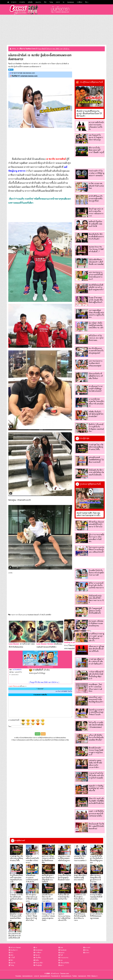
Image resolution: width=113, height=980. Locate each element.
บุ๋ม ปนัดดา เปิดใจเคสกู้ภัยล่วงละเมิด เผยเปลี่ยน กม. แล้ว (96, 325)
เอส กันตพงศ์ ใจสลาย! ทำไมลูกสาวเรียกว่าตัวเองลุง (96, 137)
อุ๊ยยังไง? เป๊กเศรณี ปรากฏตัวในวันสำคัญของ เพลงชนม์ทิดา (96, 428)
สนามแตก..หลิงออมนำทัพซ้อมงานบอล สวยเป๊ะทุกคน (96, 623)
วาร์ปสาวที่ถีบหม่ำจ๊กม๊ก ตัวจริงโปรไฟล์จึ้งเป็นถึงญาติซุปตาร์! (96, 675)
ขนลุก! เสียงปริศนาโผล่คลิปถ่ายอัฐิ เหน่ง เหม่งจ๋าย (80, 877)
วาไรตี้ (13, 958)
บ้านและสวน (64, 958)
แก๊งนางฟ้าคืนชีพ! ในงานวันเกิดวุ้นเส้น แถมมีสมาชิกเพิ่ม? (96, 737)
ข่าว (12, 953)
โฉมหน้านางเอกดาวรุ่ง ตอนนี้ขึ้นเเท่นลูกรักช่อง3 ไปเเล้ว (96, 712)
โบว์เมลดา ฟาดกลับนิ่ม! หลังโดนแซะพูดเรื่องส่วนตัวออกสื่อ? (16, 898)
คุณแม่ (62, 953)
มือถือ (37, 960)
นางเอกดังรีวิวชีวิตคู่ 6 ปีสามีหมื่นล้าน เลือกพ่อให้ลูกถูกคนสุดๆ (96, 859)
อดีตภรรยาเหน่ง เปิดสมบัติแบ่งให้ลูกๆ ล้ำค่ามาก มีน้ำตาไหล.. (95, 878)
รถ (64, 2)
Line (62, 948)
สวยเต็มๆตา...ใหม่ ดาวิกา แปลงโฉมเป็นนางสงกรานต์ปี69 (95, 688)
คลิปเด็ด (30, 2)
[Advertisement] (56, 30)
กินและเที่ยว (39, 963)
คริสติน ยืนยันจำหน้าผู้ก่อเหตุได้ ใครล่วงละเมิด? (96, 414)
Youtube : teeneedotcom (24, 976)
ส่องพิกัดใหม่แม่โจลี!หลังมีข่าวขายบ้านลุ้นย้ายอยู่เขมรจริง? (96, 287)
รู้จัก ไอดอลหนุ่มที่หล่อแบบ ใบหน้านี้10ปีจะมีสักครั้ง (95, 611)
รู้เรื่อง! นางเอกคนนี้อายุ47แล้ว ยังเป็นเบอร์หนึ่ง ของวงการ (96, 585)
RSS (89, 976)
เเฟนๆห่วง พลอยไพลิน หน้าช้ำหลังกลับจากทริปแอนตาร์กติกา (95, 764)
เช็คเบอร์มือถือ (65, 963)
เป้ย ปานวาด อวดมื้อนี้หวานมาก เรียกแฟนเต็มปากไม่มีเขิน (96, 538)
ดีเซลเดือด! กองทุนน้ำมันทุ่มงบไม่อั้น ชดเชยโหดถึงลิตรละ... (16, 917)
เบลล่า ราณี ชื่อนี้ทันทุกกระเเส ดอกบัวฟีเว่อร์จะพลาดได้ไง (96, 813)
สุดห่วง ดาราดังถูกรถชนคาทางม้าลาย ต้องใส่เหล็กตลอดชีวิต (48, 859)
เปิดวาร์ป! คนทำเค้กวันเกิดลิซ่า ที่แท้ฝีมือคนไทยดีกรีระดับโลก (96, 801)
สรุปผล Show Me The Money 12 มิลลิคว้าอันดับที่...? (96, 249)
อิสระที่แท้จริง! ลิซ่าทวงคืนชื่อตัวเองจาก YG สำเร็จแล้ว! (96, 236)
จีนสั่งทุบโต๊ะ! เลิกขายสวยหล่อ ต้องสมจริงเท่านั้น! (64, 897)
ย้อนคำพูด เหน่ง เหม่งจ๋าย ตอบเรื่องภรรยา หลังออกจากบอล (96, 212)
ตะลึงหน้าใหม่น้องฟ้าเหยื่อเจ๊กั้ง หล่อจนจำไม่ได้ (95, 224)
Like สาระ (38, 2)
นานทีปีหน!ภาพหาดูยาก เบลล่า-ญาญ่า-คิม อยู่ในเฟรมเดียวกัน (96, 637)
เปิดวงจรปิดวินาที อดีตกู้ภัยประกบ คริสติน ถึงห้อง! (96, 376)
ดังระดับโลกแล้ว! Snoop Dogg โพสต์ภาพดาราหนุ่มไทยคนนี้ (96, 751)
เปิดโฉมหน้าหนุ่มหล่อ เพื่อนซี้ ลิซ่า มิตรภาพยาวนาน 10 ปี (96, 599)
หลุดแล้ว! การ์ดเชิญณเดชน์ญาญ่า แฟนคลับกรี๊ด (96, 788)
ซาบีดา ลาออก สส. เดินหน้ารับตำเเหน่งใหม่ (96, 186)
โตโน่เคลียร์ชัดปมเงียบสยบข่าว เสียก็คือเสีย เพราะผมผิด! (96, 262)
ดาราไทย (51, 64)
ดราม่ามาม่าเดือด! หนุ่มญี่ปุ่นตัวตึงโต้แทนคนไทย (96, 897)
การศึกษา (80, 2)
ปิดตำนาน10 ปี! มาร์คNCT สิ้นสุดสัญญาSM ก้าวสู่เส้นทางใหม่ (31, 917)
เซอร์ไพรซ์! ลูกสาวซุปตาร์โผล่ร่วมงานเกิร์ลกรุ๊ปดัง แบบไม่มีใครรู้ (48, 878)
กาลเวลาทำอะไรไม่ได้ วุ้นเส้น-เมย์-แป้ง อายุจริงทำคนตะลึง (96, 775)
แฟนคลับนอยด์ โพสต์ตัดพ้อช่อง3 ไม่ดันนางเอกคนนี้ (96, 460)
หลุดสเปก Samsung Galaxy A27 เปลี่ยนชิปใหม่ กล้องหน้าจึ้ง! (64, 917)
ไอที (61, 955)
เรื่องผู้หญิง (39, 965)
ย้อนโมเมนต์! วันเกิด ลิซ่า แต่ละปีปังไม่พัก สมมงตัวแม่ (96, 826)
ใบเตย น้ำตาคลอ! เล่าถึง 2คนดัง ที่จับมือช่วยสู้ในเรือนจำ (96, 300)
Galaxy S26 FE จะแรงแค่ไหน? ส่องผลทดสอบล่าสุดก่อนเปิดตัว (48, 917)
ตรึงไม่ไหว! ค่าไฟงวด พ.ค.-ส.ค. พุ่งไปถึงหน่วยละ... (96, 338)
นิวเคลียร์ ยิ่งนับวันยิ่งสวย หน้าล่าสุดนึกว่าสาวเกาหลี (96, 573)
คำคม (87, 950)
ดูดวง (62, 965)
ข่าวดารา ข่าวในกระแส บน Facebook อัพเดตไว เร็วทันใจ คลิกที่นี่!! (31, 615)
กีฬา (45, 2)
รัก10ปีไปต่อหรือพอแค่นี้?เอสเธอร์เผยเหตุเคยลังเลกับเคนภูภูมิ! (16, 878)
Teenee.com (65, 974)
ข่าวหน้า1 (22, 2)
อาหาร (58, 2)
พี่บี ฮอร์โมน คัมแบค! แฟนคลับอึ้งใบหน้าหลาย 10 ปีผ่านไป (96, 524)
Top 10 (37, 955)
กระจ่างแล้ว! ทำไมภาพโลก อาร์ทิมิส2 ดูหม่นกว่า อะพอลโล (96, 173)
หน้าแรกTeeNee (16, 64)
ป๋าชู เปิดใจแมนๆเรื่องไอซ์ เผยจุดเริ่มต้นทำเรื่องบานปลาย (80, 917)
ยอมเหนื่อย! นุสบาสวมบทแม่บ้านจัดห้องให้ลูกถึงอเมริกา (96, 699)
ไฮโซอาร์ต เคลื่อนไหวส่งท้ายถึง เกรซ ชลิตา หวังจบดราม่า (32, 859)
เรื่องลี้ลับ (38, 958)
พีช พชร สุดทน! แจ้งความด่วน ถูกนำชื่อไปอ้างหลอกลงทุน (32, 898)
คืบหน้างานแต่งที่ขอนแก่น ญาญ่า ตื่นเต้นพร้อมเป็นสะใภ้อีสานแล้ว (89, 113)
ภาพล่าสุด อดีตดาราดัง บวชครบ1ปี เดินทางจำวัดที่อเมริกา (96, 661)
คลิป (12, 955)
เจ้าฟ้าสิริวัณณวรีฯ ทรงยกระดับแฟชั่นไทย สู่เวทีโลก (96, 198)
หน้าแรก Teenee (16, 948)
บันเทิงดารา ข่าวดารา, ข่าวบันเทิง (35, 64)
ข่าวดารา (14, 2)
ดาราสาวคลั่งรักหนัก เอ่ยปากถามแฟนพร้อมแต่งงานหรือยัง (96, 126)
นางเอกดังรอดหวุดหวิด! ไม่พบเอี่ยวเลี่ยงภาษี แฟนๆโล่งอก (96, 402)
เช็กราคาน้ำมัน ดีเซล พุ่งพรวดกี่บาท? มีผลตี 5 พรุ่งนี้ (96, 150)
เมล (61, 960)
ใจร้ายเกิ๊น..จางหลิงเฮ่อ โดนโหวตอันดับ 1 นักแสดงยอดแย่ (96, 725)
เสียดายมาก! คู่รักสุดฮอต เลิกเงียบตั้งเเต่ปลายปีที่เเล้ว (96, 649)
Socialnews (71, 2)
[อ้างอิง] (47, 670)
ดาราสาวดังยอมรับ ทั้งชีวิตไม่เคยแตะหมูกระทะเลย (96, 916)
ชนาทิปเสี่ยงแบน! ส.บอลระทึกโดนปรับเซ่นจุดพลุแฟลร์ (96, 351)
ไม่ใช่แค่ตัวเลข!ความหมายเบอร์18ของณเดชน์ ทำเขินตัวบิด (32, 878)
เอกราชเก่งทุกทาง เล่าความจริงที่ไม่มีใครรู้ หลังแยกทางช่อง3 (96, 276)
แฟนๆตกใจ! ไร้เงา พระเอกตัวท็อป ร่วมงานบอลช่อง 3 (80, 858)
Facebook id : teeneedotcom (61, 976)
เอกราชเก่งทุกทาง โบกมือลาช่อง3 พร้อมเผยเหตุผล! (96, 363)
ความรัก (88, 948)
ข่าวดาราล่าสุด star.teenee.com (23, 73)
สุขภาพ (13, 963)
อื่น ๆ (87, 2)
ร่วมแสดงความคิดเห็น (40, 695)
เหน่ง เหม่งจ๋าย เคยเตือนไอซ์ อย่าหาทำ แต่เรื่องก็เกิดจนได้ (15, 936)
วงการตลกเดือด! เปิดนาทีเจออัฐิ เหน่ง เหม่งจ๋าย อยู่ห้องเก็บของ (96, 314)
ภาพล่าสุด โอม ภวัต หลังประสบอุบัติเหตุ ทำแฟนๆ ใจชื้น (96, 447)
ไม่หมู (51, 2)
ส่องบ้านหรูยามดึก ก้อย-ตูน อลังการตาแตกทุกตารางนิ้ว (88, 514)
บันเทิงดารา (14, 950)
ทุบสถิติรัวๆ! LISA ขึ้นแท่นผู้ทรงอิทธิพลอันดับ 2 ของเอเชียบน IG (80, 898)
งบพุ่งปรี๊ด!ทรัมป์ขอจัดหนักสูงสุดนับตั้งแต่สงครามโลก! (64, 877)
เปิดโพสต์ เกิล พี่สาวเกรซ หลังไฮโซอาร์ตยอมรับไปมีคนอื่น (96, 472)
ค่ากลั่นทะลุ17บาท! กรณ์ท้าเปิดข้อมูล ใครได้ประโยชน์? (96, 389)
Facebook (63, 950)
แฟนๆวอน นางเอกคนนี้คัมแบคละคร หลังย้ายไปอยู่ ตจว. (64, 858)
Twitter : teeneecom (79, 976)
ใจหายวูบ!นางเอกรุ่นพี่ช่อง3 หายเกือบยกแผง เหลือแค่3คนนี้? (96, 550)
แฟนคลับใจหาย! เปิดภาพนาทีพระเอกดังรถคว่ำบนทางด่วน (48, 898)
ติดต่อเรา (94, 976)
